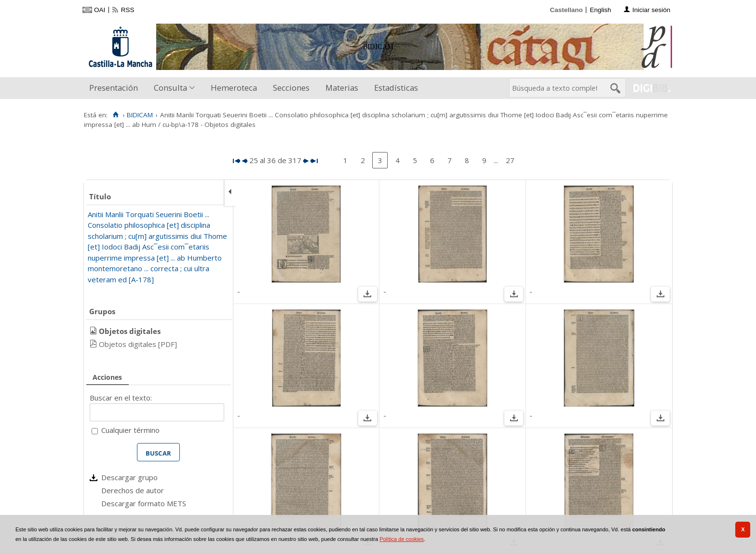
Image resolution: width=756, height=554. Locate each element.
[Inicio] (115, 115)
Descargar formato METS (144, 503)
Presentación (114, 88)
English (600, 10)
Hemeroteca (234, 88)
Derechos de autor (133, 490)
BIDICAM (140, 115)
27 (510, 160)
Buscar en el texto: (121, 398)
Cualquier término (130, 430)
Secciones (291, 88)
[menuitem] (116, 88)
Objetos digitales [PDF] (138, 344)
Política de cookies (402, 539)
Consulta (170, 88)
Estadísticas (396, 88)
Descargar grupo (129, 477)
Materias (342, 88)
